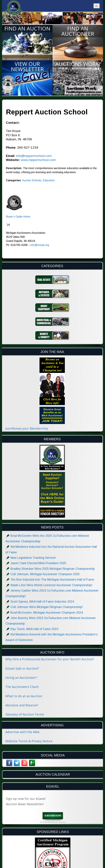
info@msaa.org (40, 245)
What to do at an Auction (24, 696)
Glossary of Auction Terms (25, 714)
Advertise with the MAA (22, 732)
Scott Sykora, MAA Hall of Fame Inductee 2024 (42, 602)
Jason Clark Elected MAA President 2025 (38, 563)
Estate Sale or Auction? (22, 668)
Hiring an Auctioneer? (21, 678)
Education (49, 180)
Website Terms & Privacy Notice (29, 741)
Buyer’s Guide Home (18, 217)
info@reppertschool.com (34, 156)
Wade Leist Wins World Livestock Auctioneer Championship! (51, 585)
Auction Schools (32, 180)
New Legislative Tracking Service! (33, 558)
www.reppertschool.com (38, 160)
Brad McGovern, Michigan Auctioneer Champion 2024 (47, 613)
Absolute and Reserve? (22, 705)
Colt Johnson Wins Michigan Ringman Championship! (47, 607)
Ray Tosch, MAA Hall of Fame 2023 (34, 629)
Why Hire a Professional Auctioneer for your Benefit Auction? (50, 659)
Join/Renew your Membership (27, 428)
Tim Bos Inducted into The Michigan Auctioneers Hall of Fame (52, 580)
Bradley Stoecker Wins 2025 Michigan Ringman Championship (53, 569)
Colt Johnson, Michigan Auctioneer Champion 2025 (45, 574)
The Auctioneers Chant (22, 687)
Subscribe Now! (53, 816)
